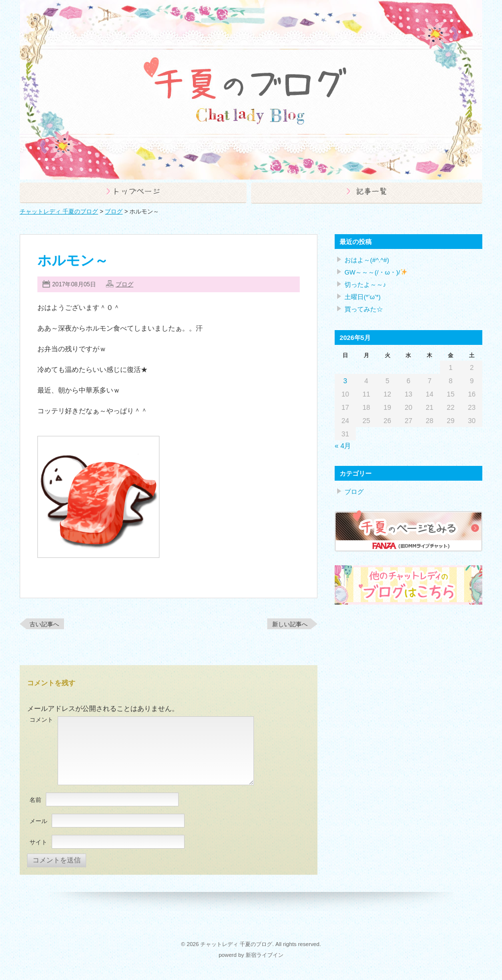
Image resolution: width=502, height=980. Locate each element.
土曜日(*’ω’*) (362, 297)
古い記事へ (44, 624)
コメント (41, 720)
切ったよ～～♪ (365, 285)
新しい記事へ (290, 624)
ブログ (125, 284)
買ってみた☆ (364, 309)
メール (38, 821)
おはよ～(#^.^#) (367, 260)
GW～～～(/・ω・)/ (376, 272)
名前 (35, 800)
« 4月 (343, 446)
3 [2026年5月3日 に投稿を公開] (345, 381)
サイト (38, 842)
